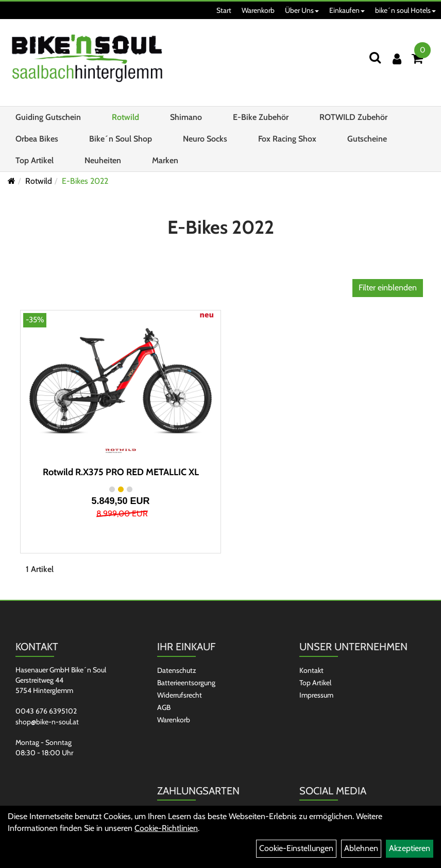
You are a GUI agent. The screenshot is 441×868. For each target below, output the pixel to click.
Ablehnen (361, 848)
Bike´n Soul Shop (121, 139)
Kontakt (311, 670)
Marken (165, 160)
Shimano (186, 117)
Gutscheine (367, 139)
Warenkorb (258, 10)
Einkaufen (347, 10)
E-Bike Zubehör (261, 117)
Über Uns (302, 10)
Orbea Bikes (37, 139)
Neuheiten (103, 160)
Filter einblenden (388, 288)
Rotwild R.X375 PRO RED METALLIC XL (121, 472)
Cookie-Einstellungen (296, 848)
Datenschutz (177, 670)
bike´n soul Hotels (405, 10)
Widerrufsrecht (180, 695)
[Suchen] (375, 57)
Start (224, 10)
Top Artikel (35, 160)
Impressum (316, 695)
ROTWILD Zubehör (353, 117)
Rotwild (125, 117)
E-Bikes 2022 (85, 181)
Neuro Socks (205, 139)
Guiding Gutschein (48, 117)
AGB (164, 707)
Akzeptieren (410, 848)
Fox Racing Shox (287, 139)
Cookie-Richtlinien (166, 828)
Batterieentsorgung (186, 683)
